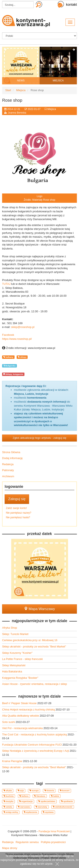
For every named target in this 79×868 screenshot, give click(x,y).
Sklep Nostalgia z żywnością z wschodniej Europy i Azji (36, 751)
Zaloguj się (17, 499)
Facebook (8, 335)
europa (34, 791)
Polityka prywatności (53, 842)
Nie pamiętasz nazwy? (19, 513)
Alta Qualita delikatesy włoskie (21, 716)
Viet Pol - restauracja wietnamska (23, 728)
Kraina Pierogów (13, 761)
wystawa (48, 812)
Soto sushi (9, 722)
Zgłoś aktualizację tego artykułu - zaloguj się (39, 438)
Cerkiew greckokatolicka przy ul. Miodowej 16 (30, 640)
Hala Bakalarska (12, 671)
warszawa (24, 807)
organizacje (26, 801)
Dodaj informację (12, 458)
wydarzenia (30, 812)
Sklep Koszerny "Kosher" (17, 653)
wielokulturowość (63, 807)
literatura (40, 796)
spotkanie (67, 801)
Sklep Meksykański (14, 665)
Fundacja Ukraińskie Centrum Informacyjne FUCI (32, 745)
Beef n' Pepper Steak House (20, 703)
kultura (24, 796)
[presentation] (5, 50)
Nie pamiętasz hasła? (18, 517)
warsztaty (41, 807)
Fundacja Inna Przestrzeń (54, 831)
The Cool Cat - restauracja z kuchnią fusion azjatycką (35, 734)
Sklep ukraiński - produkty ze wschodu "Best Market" (34, 647)
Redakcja (8, 464)
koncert (65, 791)
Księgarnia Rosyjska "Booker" (20, 678)
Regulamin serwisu (27, 842)
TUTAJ (6, 284)
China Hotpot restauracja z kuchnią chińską (29, 710)
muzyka (8, 801)
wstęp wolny (11, 812)
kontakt (71, 5)
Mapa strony (10, 848)
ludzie (55, 796)
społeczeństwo (47, 801)
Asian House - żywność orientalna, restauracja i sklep (35, 684)
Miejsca (52, 109)
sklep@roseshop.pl (23, 327)
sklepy (22, 357)
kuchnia (9, 796)
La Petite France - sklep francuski (22, 659)
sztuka (8, 807)
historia (49, 791)
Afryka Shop (10, 628)
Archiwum (8, 476)
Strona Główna (11, 452)
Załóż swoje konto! (16, 508)
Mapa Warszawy (39, 609)
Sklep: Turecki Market (15, 634)
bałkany (8, 357)
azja (21, 791)
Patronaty (8, 470)
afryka (8, 791)
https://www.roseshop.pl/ (17, 339)
